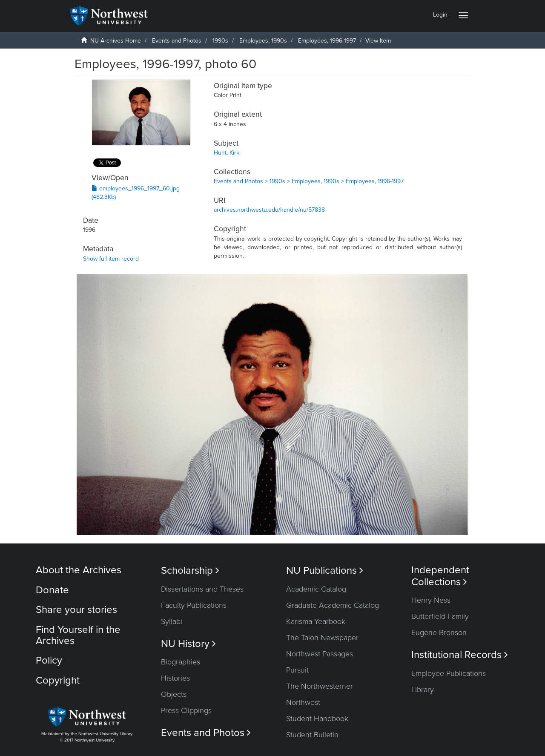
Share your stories (76, 610)
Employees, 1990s (263, 41)
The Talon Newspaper (322, 638)
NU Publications (325, 571)
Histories (175, 678)
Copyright (58, 680)
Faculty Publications (194, 605)
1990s (220, 41)
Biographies (181, 662)
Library (423, 690)
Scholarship (190, 571)
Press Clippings (186, 710)
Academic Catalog (316, 589)
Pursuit (297, 670)
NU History (188, 644)
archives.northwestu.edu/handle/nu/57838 (269, 210)
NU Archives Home (116, 41)
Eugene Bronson (439, 632)
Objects (174, 694)
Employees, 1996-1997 (327, 41)
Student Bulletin (312, 735)
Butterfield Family (440, 616)
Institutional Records (460, 655)
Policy (49, 660)
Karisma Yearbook (316, 621)
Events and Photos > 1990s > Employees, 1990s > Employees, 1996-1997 (309, 181)
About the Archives (79, 570)
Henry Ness (431, 600)
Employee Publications (449, 673)
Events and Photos (177, 41)
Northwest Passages (320, 654)
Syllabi (172, 621)
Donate (52, 590)
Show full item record (111, 259)
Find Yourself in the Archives (78, 635)
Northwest (303, 702)
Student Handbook (317, 719)
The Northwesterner (320, 686)
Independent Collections (440, 576)
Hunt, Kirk (227, 153)
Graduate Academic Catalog (333, 605)
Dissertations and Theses (202, 589)
